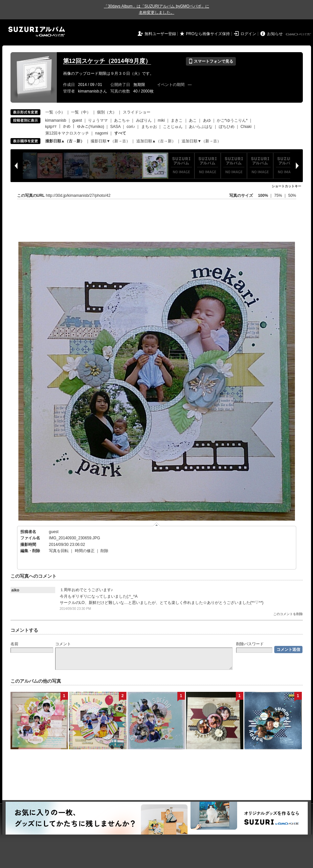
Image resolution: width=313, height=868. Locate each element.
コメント (63, 644)
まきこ (177, 120)
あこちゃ (122, 120)
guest (77, 120)
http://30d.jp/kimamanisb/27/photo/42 (78, 196)
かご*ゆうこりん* (232, 120)
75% (279, 196)
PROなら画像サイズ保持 (208, 34)
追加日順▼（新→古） (201, 141)
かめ (67, 127)
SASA (115, 127)
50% (292, 196)
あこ (193, 120)
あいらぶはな (201, 127)
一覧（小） (55, 112)
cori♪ (131, 127)
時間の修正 (85, 551)
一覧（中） (81, 112)
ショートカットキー (286, 186)
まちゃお (149, 127)
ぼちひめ (227, 127)
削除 (104, 551)
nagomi (102, 133)
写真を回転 (59, 551)
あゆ (207, 120)
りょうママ (98, 120)
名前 (14, 644)
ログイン (248, 34)
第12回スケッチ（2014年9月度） (107, 61)
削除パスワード (250, 644)
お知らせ (275, 34)
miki (161, 120)
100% (263, 196)
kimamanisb (56, 120)
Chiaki (246, 127)
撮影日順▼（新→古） (110, 141)
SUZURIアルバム (37, 32)
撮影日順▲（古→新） (65, 141)
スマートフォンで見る (211, 61)
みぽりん (144, 120)
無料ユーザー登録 (160, 34)
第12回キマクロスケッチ (67, 133)
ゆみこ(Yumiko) (90, 127)
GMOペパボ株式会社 (299, 34)
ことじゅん (173, 127)
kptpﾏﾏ (51, 127)
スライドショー (137, 112)
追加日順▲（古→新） (156, 141)
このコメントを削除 (288, 614)
